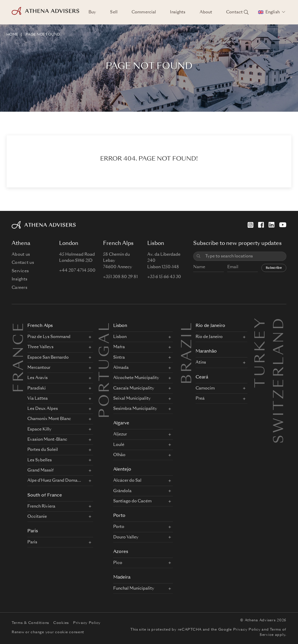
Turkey (261, 323)
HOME (12, 35)
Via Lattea (38, 399)
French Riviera (41, 506)
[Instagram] (251, 225)
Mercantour (39, 368)
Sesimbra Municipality (135, 409)
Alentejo (122, 470)
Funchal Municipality (134, 588)
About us (21, 255)
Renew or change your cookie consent (48, 632)
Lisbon (120, 326)
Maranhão (206, 352)
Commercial (144, 12)
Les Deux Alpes (43, 409)
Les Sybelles (40, 460)
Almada (121, 368)
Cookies (61, 623)
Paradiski (37, 388)
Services (20, 271)
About (206, 12)
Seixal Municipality (132, 399)
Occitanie (37, 517)
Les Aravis (38, 378)
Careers (19, 288)
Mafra (119, 347)
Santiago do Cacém (132, 501)
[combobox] (244, 256)
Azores (121, 552)
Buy (92, 12)
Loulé (119, 445)
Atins (201, 362)
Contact (234, 12)
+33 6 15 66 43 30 (164, 277)
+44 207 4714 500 (77, 271)
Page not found (43, 35)
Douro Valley (126, 537)
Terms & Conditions (30, 623)
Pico (118, 563)
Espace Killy (39, 429)
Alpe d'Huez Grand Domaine (54, 481)
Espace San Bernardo (48, 357)
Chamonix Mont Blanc (49, 419)
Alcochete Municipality (136, 378)
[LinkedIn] (272, 225)
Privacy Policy (87, 623)
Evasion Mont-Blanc (47, 440)
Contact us (23, 263)
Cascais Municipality (134, 388)
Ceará (202, 377)
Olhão (119, 455)
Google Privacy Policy (240, 630)
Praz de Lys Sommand (49, 337)
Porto (119, 516)
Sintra (119, 357)
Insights (178, 12)
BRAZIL (188, 353)
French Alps (40, 326)
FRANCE (19, 357)
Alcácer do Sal (127, 481)
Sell (114, 12)
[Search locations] (246, 12)
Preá (200, 399)
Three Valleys (40, 347)
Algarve (121, 423)
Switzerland (280, 323)
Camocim (205, 388)
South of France (45, 496)
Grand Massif (40, 470)
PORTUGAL (105, 370)
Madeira (122, 578)
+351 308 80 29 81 (120, 277)
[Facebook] (261, 225)
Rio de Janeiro (210, 326)
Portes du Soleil (43, 450)
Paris (33, 531)
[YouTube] (283, 225)
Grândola (122, 491)
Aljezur (120, 434)
